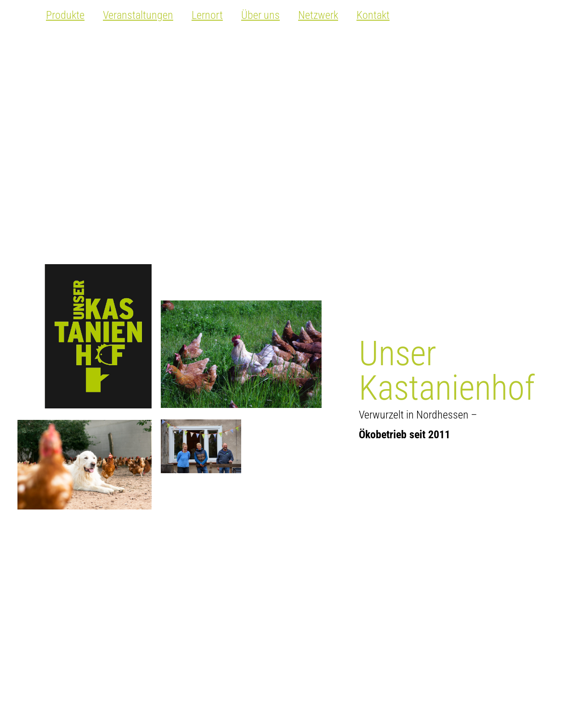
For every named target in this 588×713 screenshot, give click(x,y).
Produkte (65, 15)
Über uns (260, 15)
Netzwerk (318, 15)
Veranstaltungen (138, 15)
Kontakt (373, 15)
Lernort (207, 15)
